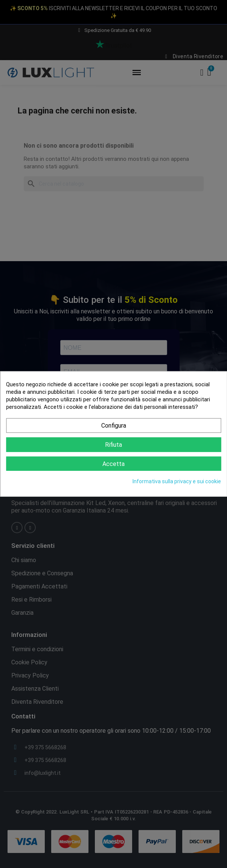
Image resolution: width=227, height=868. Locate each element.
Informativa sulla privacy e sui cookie (177, 481)
